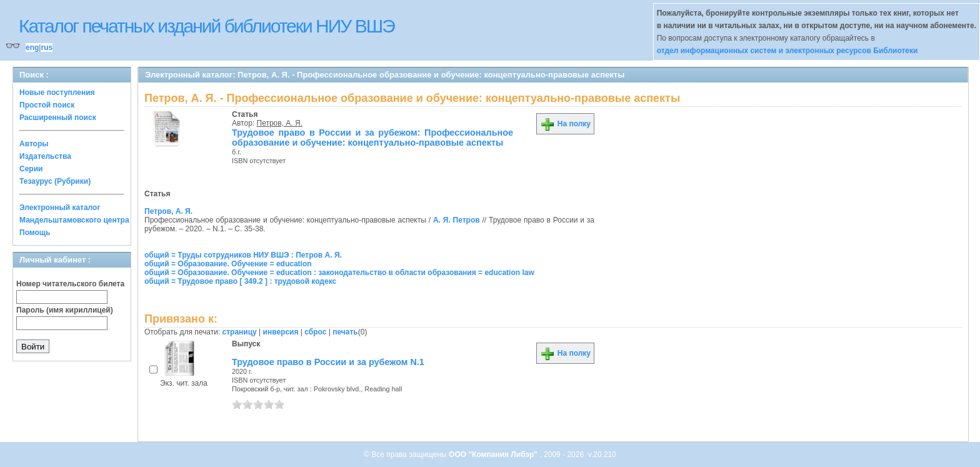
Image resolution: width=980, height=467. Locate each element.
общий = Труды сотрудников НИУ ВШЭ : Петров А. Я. (243, 255)
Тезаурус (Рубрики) (55, 181)
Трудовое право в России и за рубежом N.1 (328, 362)
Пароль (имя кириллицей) (65, 310)
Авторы (34, 144)
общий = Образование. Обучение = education (228, 264)
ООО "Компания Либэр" (494, 454)
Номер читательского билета (70, 284)
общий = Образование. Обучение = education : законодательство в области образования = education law (339, 273)
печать (345, 332)
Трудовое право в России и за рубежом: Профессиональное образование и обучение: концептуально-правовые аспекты (372, 138)
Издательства (45, 156)
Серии (31, 169)
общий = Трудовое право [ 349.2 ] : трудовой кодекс (240, 281)
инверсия (281, 332)
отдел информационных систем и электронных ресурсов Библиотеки (787, 51)
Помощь (35, 233)
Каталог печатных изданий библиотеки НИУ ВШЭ (207, 26)
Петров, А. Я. (280, 123)
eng (32, 48)
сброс (315, 332)
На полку (565, 124)
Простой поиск (47, 105)
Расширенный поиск (58, 118)
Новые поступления (57, 93)
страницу (240, 332)
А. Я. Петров (457, 220)
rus (47, 48)
